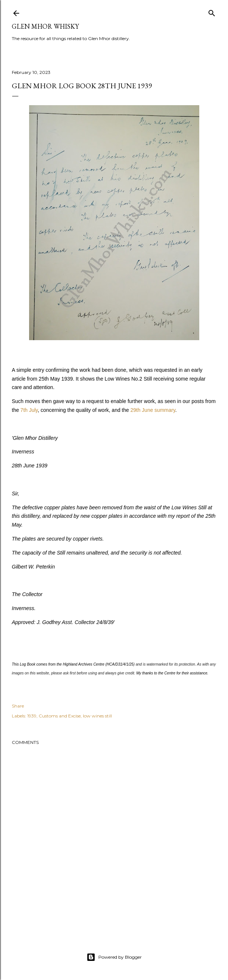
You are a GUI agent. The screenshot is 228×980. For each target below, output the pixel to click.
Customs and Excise (60, 716)
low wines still (97, 716)
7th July (29, 410)
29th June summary (153, 410)
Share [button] (18, 706)
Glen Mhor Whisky (45, 26)
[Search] (212, 12)
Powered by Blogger (114, 957)
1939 (32, 716)
